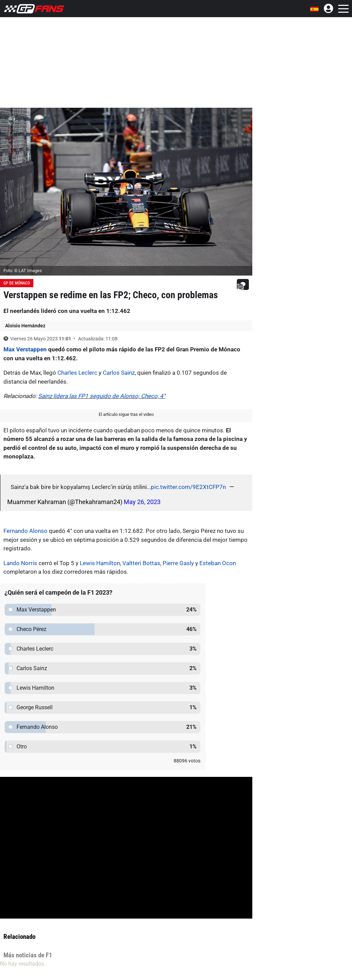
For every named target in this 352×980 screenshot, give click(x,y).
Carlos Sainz (119, 373)
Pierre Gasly (178, 563)
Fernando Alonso (25, 531)
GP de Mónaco (17, 283)
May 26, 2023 (142, 502)
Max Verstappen (25, 349)
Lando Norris (20, 563)
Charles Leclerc (77, 373)
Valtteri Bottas (141, 563)
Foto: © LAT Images (23, 271)
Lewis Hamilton (100, 563)
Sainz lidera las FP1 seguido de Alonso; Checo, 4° (102, 396)
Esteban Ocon (218, 563)
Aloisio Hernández (25, 326)
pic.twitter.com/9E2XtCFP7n (188, 487)
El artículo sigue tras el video (126, 414)
